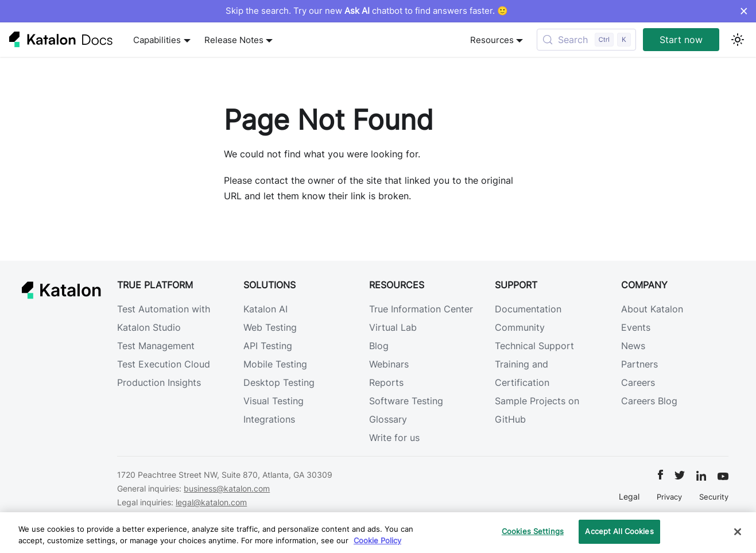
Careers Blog (649, 401)
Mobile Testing (275, 364)
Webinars (389, 364)
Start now (681, 40)
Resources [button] (492, 40)
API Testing (268, 346)
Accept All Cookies (619, 531)
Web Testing (270, 327)
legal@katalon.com (211, 502)
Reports (386, 382)
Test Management (156, 346)
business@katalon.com (227, 488)
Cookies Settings (533, 531)
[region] (378, 533)
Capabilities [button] (157, 40)
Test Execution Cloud (164, 364)
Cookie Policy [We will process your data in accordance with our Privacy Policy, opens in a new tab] (377, 540)
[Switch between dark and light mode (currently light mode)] (738, 40)
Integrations (269, 419)
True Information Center (421, 309)
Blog (379, 346)
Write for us (394, 438)
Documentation (528, 309)
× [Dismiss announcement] (744, 11)
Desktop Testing (279, 382)
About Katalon (652, 309)
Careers (638, 382)
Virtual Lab (393, 327)
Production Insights (159, 382)
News (633, 346)
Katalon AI (265, 309)
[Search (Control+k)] (586, 40)
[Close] (738, 532)
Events (636, 327)
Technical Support (534, 346)
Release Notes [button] (234, 40)
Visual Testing (274, 401)
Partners (639, 364)
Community (520, 327)
